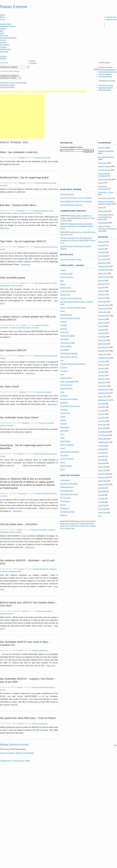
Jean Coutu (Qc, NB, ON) (69, 357)
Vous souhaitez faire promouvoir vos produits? (76, 201)
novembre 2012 (103, 309)
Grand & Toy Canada (67, 336)
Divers (100, 183)
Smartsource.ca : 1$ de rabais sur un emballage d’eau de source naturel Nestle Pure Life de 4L (78, 240)
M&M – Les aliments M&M (69, 381)
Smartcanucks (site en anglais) (71, 259)
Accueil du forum (6, 24)
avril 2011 (101, 375)
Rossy (62, 438)
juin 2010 (101, 411)
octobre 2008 (103, 481)
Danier (63, 311)
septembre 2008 (104, 484)
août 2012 (102, 319)
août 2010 (102, 404)
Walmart (3, 29)
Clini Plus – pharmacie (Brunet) (71, 298)
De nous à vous (66, 498)
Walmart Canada (66, 466)
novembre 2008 (103, 477)
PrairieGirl (22, 493)
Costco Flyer (90, 521)
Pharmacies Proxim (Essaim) (70, 406)
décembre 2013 (103, 266)
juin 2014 (101, 245)
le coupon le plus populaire (13, 83)
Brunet (63, 284)
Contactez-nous (112, 19)
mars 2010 (102, 421)
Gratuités (32, 61)
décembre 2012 (103, 305)
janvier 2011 (102, 386)
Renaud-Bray (65, 427)
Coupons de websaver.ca (107, 70)
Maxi (2, 31)
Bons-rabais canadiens (42, 283)
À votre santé (65, 480)
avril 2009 (101, 460)
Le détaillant (5, 71)
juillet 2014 (102, 242)
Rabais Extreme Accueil (14, 744)
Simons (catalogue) (67, 445)
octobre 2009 (103, 439)
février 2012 (102, 340)
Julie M (19, 530)
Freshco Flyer (74, 524)
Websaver (64, 515)
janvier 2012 (102, 344)
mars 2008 (102, 505)
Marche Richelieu (66, 385)
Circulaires (33, 63)
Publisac (63, 420)
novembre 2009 (103, 435)
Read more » (5, 228)
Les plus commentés (7, 87)
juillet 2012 (102, 323)
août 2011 (102, 361)
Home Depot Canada (67, 343)
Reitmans (64, 424)
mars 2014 (102, 256)
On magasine (5, 45)
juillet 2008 (102, 491)
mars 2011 (102, 379)
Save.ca (63, 505)
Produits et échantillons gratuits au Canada (27, 213)
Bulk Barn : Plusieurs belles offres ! (18, 205)
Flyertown (64, 329)
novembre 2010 (103, 393)
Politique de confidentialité (25, 753)
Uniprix (63, 462)
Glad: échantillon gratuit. (13, 278)
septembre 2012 (104, 316)
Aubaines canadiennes (43, 157)
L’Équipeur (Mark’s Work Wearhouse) (73, 364)
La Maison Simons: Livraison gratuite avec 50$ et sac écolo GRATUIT (28, 318)
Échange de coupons (106, 88)
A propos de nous (18, 761)
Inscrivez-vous (111, 17)
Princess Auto (65, 413)
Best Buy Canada (66, 274)
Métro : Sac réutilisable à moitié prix (19, 152)
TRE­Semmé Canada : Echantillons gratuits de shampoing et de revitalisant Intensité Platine (77, 226)
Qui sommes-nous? (67, 194)
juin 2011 (101, 368)
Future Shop (65, 332)
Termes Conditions (7, 753)
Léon (62, 374)
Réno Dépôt (64, 431)
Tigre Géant (64, 455)
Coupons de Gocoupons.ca (108, 72)
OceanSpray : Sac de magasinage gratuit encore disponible (26, 447)
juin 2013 (101, 288)
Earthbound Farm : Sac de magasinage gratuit (24, 178)
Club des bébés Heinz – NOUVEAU (19, 524)
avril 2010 (101, 418)
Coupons (3, 40)
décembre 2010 (103, 390)
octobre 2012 (103, 312)
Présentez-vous (5, 49)
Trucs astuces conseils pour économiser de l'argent (106, 217)
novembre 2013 (103, 270)
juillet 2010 (102, 407)
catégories (4, 63)
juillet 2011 (102, 365)
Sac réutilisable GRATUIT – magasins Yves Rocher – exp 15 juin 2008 (28, 680)
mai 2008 (101, 498)
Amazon (63, 270)
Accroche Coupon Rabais (69, 484)
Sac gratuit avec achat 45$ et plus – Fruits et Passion (28, 718)
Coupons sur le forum (106, 85)
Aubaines (3, 56)
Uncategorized (103, 223)
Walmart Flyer (80, 521)
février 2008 (102, 509)
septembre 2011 (104, 358)
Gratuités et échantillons (8, 38)
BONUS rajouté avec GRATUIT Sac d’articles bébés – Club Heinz (28, 604)
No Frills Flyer (75, 526)
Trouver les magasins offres (71, 147)
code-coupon (103, 163)
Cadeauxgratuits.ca (67, 487)
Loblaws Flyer (70, 528)
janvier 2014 (102, 263)
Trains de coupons (105, 90)
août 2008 (102, 488)
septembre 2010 (104, 400)
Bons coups (4, 35)
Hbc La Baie (64, 339)
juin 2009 (101, 453)
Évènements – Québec (106, 192)
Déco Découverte (66, 315)
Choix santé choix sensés (69, 494)
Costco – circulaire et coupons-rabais (73, 308)
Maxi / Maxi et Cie (66, 388)
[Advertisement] (22, 116)
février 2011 (102, 382)
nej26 (24, 325)
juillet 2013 (102, 284)
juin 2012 (101, 326)
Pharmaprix (64, 410)
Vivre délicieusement (67, 512)
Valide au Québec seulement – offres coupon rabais (107, 229)
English (96, 69)
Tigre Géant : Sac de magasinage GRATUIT (23, 241)
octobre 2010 (103, 396)
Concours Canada (104, 166)
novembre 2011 (103, 351)
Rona (62, 434)
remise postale (103, 211)
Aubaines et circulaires (8, 26)
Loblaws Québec (66, 378)
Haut (115, 745)
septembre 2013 (104, 277)
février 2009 (102, 467)
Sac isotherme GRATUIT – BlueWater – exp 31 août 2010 (27, 562)
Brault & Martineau (67, 277)
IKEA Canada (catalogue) (69, 353)
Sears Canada (65, 441)
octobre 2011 (103, 354)
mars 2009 (102, 463)
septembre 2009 (104, 442)
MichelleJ (22, 157)
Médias (28, 761)
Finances (3, 47)
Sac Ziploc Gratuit (9, 386)
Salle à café (4, 52)
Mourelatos (64, 403)
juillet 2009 (102, 449)
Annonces (38, 325)
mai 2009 (101, 456)
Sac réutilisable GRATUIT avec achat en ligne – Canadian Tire (25, 643)
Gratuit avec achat (104, 198)
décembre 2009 (103, 432)
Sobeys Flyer (84, 524)
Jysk (62, 360)
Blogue (2, 17)
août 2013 (102, 280)
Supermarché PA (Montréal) (70, 452)
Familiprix (64, 325)
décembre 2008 (103, 474)
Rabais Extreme (14, 7)
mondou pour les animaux (69, 399)
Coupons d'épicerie (105, 74)
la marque (16, 71)
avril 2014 (101, 252)
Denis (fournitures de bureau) (70, 318)
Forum (3, 19)
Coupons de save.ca (105, 67)
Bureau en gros (66, 288)
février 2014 (102, 259)
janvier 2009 (102, 470)
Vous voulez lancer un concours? (72, 205)
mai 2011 (101, 372)
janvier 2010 (102, 428)
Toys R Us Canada (67, 459)
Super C (63, 448)
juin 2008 (101, 495)
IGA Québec (64, 350)
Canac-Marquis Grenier (68, 291)
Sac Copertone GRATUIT (13, 350)
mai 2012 (101, 330)
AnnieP (23, 283)
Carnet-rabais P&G (67, 491)
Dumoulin (64, 322)
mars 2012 (102, 337)
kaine (62, 246)
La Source (64, 367)
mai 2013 (101, 291)
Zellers (63, 469)
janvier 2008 (102, 513)
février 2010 (102, 425)
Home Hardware (66, 346)
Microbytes (64, 396)
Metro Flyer (84, 526)
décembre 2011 (103, 347)
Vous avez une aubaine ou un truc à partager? (76, 198)
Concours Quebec (104, 170)
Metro (62, 392)
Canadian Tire (65, 295)
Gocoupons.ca (65, 501)
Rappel (101, 207)
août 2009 (102, 446)
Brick (62, 281)
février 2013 (102, 302)
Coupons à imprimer (105, 76)
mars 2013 (102, 298)
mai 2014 (101, 249)
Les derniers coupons (7, 85)
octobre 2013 (103, 273)
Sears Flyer (64, 524)
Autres (2, 33)
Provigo (63, 417)
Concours (3, 42)
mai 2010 (101, 414)
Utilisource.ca (65, 508)
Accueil (2, 15)
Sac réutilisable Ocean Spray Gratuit (19, 417)
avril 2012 (101, 333)
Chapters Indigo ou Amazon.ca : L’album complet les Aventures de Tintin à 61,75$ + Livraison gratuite (78, 218)
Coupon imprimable (105, 179)
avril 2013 (101, 294)
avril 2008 (101, 502)
